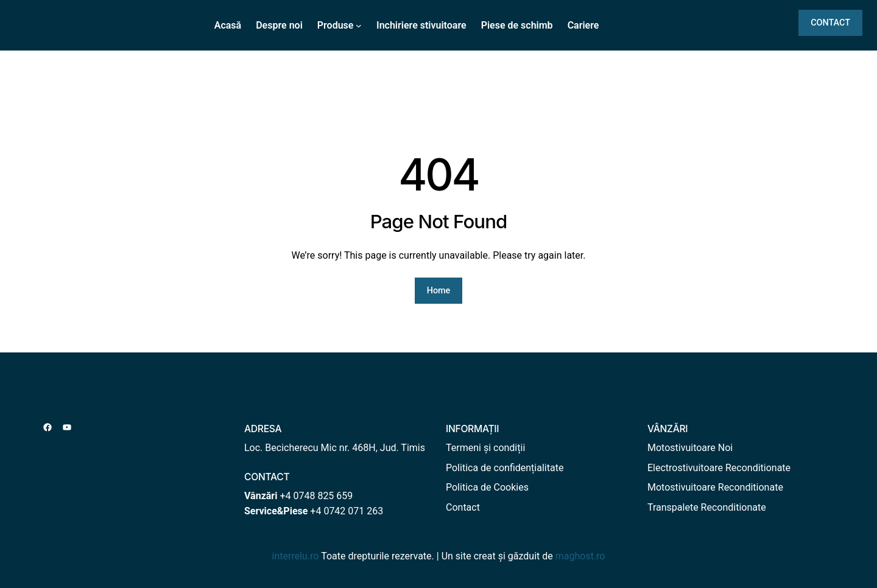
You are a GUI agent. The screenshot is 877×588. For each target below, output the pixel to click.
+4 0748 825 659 (316, 496)
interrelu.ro (296, 556)
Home (439, 291)
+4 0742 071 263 (347, 511)
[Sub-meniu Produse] (359, 26)
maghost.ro (580, 556)
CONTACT (830, 23)
